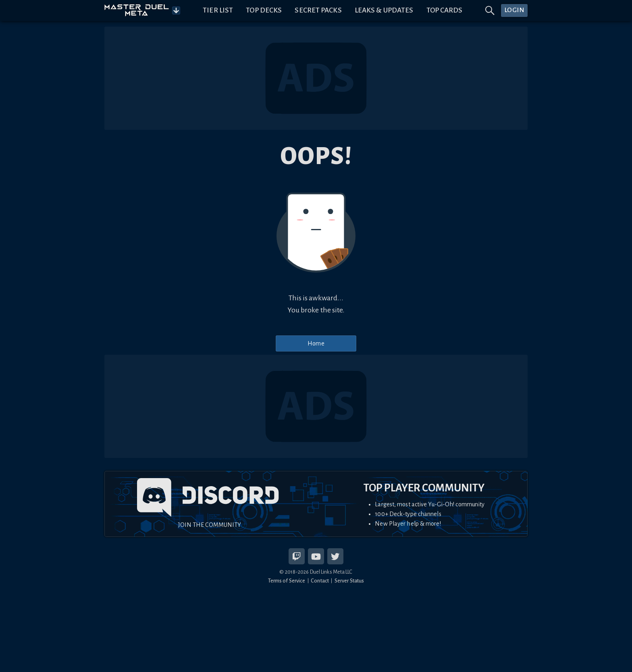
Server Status (349, 581)
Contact (320, 581)
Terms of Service (287, 581)
